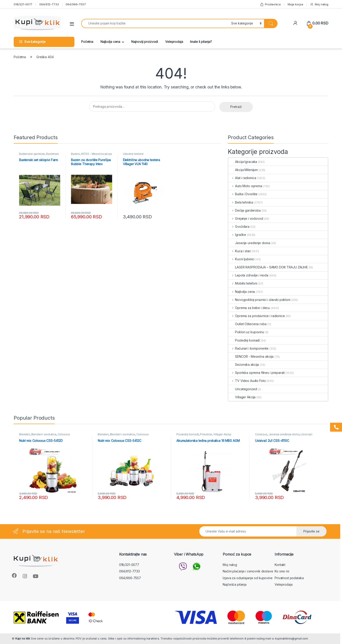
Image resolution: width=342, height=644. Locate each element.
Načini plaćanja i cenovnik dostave (248, 571)
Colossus (64, 434)
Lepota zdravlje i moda (248, 275)
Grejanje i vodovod (246, 218)
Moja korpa (295, 4)
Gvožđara (239, 227)
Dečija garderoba (244, 210)
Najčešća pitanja (235, 584)
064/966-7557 (76, 4)
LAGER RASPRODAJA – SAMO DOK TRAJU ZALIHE (268, 267)
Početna (87, 42)
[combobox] (155, 23)
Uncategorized (243, 389)
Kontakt (280, 565)
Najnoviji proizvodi (145, 42)
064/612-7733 (49, 4)
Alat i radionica (242, 178)
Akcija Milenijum (243, 170)
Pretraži (236, 107)
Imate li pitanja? (201, 42)
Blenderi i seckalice (44, 434)
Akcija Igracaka (243, 162)
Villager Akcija (242, 397)
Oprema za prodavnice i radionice (256, 316)
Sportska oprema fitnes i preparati (256, 373)
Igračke (237, 235)
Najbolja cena (110, 42)
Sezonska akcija (244, 365)
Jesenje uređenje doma (249, 243)
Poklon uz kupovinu (246, 332)
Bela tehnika (241, 202)
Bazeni (75, 154)
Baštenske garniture (32, 154)
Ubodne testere (133, 154)
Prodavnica (270, 4)
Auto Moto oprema (245, 186)
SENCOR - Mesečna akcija (251, 356)
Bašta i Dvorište (243, 194)
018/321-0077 (23, 4)
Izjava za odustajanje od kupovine (248, 578)
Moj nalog (319, 4)
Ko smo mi (282, 571)
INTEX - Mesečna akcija (97, 154)
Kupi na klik (23, 639)
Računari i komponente (248, 348)
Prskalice (206, 434)
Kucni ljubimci (241, 259)
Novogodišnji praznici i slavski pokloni (259, 300)
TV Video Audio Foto (247, 381)
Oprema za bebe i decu (249, 308)
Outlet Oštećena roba (247, 324)
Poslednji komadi (244, 340)
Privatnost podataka (289, 578)
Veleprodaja (174, 42)
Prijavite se (311, 531)
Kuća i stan (239, 251)
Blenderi (24, 434)
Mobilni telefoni (243, 283)
